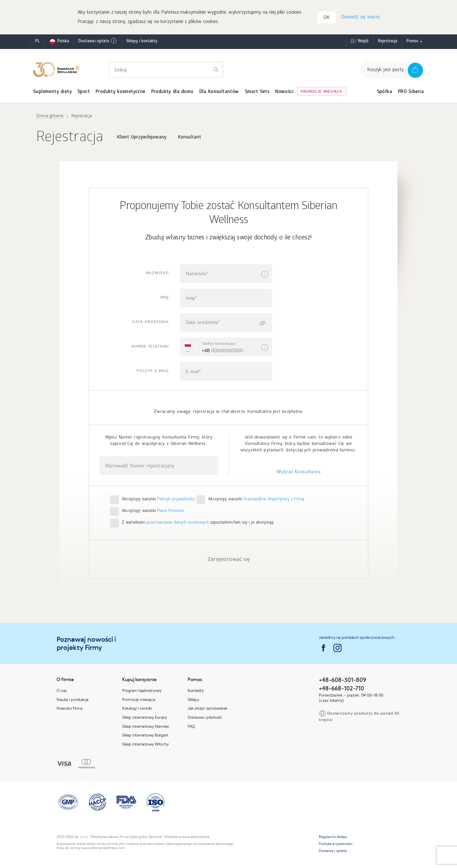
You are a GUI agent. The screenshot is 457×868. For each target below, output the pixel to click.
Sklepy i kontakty (142, 42)
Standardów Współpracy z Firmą (274, 500)
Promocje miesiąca (321, 93)
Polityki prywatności (176, 500)
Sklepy (193, 700)
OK (327, 19)
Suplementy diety (52, 93)
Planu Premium (171, 512)
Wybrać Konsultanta (298, 472)
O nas (62, 691)
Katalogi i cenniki (137, 709)
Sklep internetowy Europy (144, 718)
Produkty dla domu (172, 93)
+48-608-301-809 (342, 680)
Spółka (384, 93)
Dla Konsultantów (219, 93)
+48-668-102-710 (341, 689)
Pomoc (412, 42)
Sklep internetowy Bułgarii (145, 736)
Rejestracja (387, 42)
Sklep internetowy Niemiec (146, 727)
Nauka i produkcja (73, 700)
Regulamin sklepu (333, 837)
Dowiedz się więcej (360, 18)
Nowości (284, 93)
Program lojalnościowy (142, 691)
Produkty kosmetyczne (121, 93)
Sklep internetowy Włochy (145, 744)
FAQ (191, 727)
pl (37, 42)
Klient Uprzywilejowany (142, 138)
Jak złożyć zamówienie (208, 709)
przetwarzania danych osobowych (178, 524)
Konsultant (190, 138)
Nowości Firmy (70, 709)
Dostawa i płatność (205, 718)
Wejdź (363, 42)
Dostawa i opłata (98, 42)
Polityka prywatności (336, 844)
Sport (84, 93)
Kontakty (196, 691)
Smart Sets (257, 93)
